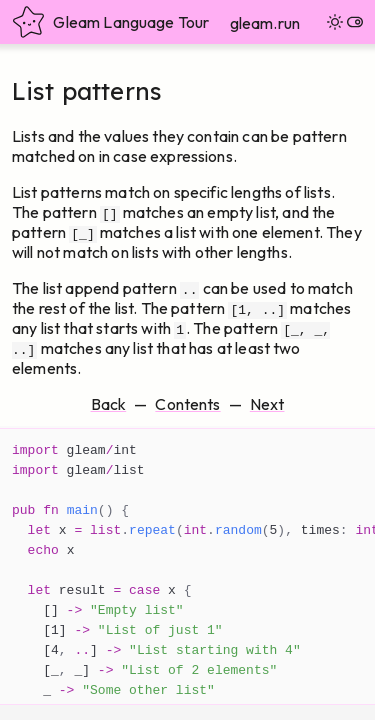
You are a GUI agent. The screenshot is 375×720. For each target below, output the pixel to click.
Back (109, 404)
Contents (187, 404)
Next (267, 404)
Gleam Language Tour (110, 22)
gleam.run (265, 23)
